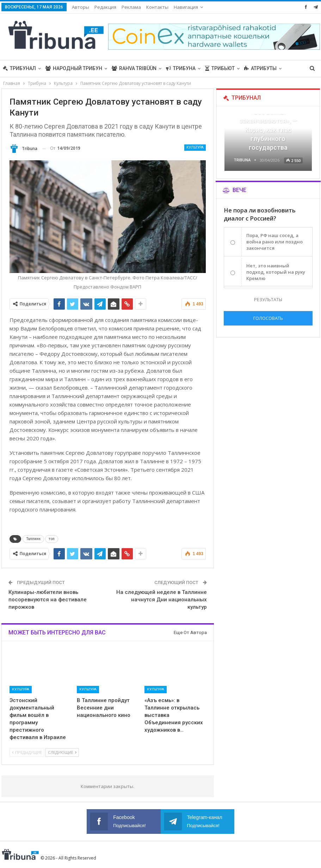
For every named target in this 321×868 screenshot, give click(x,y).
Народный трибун (74, 68)
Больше (255, 68)
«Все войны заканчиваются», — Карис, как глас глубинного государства (268, 130)
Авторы (81, 7)
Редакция (105, 7)
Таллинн (33, 539)
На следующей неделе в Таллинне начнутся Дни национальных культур (162, 600)
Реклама (131, 7)
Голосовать (268, 318)
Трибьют (220, 68)
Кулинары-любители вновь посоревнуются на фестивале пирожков (48, 600)
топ (52, 539)
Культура (195, 147)
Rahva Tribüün (134, 68)
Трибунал (19, 68)
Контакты (157, 7)
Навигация (186, 7)
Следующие (62, 752)
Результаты (268, 299)
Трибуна (181, 68)
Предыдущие (27, 752)
